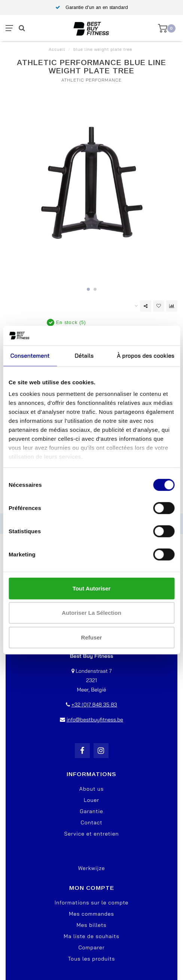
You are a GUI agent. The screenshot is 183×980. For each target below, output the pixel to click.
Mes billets (91, 925)
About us (91, 789)
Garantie (91, 811)
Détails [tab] (84, 356)
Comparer (91, 947)
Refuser (92, 637)
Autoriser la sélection (91, 613)
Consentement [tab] (30, 356)
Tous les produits (92, 959)
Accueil (57, 49)
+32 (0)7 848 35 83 (94, 705)
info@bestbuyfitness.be (95, 720)
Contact (92, 822)
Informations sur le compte (92, 903)
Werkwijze (92, 868)
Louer (91, 800)
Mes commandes (91, 914)
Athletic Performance (91, 80)
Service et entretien (92, 834)
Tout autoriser (92, 588)
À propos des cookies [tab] (146, 356)
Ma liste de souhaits (91, 936)
